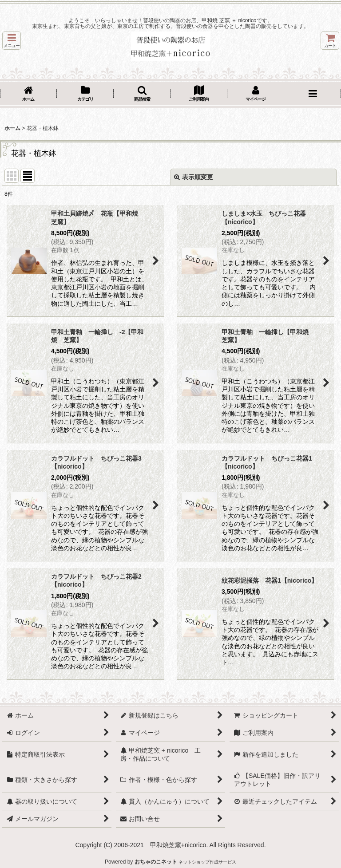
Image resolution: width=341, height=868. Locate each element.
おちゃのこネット (156, 862)
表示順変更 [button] (194, 177)
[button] (12, 41)
